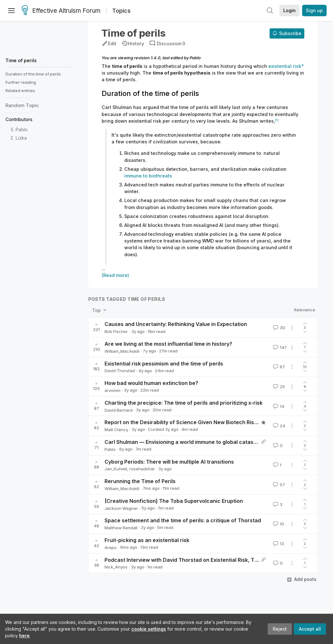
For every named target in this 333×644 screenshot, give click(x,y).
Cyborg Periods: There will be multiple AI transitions (169, 462)
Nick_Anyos (116, 567)
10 (278, 524)
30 (279, 328)
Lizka (21, 138)
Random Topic (22, 105)
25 (278, 387)
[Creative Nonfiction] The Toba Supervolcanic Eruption (174, 501)
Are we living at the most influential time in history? (168, 344)
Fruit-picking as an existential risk (147, 540)
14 (278, 406)
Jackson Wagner (121, 508)
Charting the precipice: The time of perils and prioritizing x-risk (184, 403)
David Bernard (119, 410)
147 (279, 347)
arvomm (112, 390)
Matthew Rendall (121, 528)
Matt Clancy (116, 430)
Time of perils (21, 60)
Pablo (22, 130)
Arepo (111, 547)
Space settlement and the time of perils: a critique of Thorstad (183, 520)
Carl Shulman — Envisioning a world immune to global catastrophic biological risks (207, 442)
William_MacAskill (122, 351)
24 (279, 426)
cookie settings (149, 629)
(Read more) (115, 275)
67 (278, 367)
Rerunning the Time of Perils (140, 481)
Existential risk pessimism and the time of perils (164, 364)
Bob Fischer (116, 331)
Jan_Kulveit (116, 469)
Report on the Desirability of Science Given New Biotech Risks (182, 422)
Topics (121, 11)
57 (278, 485)
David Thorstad (120, 371)
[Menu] (11, 11)
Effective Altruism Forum (61, 11)
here (24, 636)
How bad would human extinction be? (151, 383)
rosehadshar (142, 469)
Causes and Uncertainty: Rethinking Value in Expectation (176, 324)
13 (278, 544)
